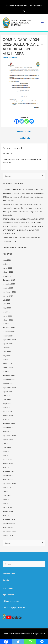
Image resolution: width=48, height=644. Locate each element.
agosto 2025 (8, 296)
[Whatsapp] (27, 121)
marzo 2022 (7, 459)
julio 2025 (6, 300)
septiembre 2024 (9, 340)
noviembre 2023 (9, 380)
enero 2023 (7, 420)
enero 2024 (7, 372)
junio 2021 (7, 495)
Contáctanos (8, 588)
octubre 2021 (8, 479)
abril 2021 (7, 503)
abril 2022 (7, 455)
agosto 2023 (8, 392)
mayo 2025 (7, 308)
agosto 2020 (8, 535)
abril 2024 (7, 360)
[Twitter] (22, 121)
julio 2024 (6, 348)
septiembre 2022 (9, 435)
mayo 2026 (7, 260)
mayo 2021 (7, 499)
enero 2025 (7, 324)
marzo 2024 (7, 364)
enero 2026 (7, 276)
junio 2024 (7, 352)
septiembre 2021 (9, 483)
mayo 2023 (7, 404)
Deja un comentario (10, 57)
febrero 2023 (8, 416)
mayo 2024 (7, 356)
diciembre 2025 (9, 280)
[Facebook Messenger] (32, 121)
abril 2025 (7, 312)
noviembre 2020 (9, 523)
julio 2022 (6, 444)
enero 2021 (7, 515)
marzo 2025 (7, 316)
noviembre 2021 (9, 475)
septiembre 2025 (9, 292)
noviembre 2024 (9, 332)
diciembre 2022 (9, 424)
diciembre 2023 (9, 376)
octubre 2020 (8, 527)
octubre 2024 (8, 336)
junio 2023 (7, 400)
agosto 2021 (8, 487)
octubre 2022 (8, 431)
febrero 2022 (8, 463)
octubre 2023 (8, 384)
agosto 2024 (8, 344)
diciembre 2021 (9, 471)
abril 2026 (7, 264)
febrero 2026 (8, 272)
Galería (6, 580)
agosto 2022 (8, 439)
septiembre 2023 (9, 388)
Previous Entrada (24, 131)
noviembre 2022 (9, 428)
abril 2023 (7, 408)
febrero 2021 (8, 511)
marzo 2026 (7, 268)
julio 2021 (6, 491)
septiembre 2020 (9, 531)
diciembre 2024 (9, 328)
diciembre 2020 (9, 519)
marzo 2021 (7, 507)
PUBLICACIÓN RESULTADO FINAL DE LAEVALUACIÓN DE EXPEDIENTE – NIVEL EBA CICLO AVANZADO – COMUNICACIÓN (23, 230)
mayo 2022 (7, 451)
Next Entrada (24, 138)
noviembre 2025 (9, 284)
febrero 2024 (8, 368)
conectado (24, 159)
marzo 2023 (7, 411)
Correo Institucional (34, 5)
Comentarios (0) (8, 153)
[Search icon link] (24, 11)
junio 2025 (7, 304)
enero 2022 (7, 467)
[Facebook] (17, 121)
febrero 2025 (8, 320)
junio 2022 (7, 448)
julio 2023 (6, 396)
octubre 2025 (8, 288)
